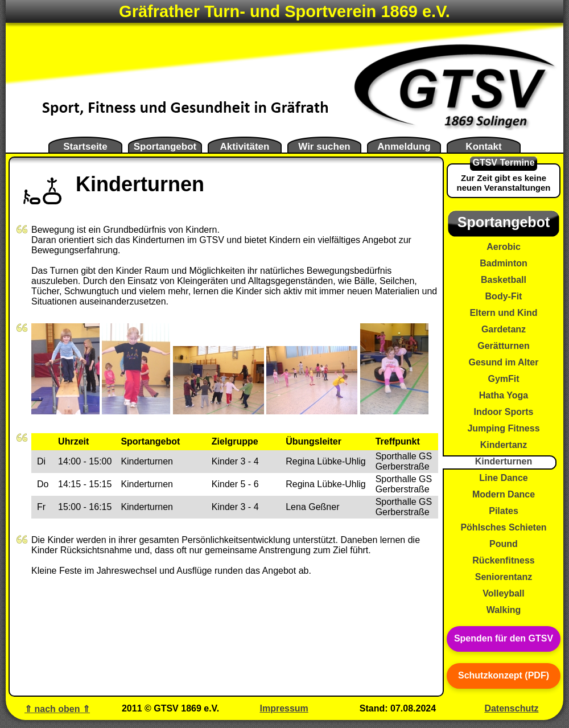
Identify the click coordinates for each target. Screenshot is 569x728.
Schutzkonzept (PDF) (504, 675)
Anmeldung (404, 147)
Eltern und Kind (503, 313)
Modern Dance (504, 494)
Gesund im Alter (504, 362)
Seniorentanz (504, 577)
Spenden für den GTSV (504, 638)
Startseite (85, 147)
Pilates (504, 511)
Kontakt (483, 147)
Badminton (504, 263)
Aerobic (504, 247)
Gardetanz (504, 329)
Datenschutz (511, 708)
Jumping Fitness (503, 428)
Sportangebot (165, 147)
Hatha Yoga (504, 395)
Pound (504, 544)
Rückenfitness (503, 560)
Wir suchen (324, 147)
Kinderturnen (504, 461)
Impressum (284, 708)
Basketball (504, 280)
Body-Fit (504, 296)
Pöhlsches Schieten (503, 527)
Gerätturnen (504, 346)
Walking (504, 610)
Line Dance (503, 478)
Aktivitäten (245, 147)
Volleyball (504, 593)
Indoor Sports (504, 412)
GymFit (503, 379)
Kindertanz (504, 445)
